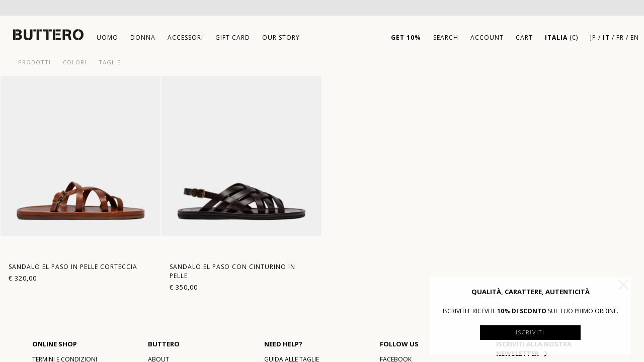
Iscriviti (530, 332)
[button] (623, 285)
